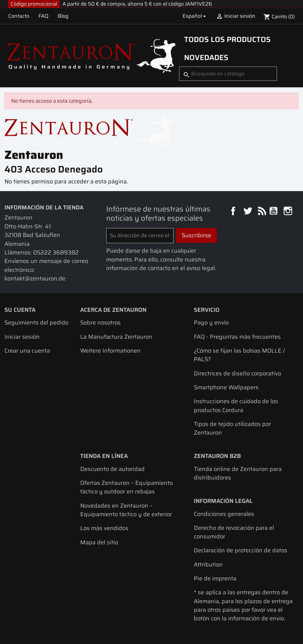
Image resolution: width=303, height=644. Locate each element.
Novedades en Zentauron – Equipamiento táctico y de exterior (126, 510)
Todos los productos (227, 39)
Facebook (234, 212)
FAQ (43, 16)
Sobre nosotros (100, 323)
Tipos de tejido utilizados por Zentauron (232, 428)
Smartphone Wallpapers (226, 387)
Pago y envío (211, 323)
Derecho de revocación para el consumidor (234, 532)
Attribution (208, 565)
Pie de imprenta (215, 578)
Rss (261, 212)
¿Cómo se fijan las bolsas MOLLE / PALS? (239, 355)
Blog (63, 16)
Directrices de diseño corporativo (237, 373)
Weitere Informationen (110, 351)
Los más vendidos (104, 528)
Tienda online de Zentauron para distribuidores (238, 473)
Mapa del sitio (99, 542)
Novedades (206, 57)
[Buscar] (228, 74)
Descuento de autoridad (112, 469)
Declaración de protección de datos (241, 550)
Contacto (19, 16)
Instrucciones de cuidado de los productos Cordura (236, 406)
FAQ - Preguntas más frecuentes (237, 337)
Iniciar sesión (22, 337)
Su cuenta (20, 310)
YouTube (274, 212)
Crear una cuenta (27, 351)
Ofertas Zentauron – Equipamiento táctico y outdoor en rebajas (126, 487)
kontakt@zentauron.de (35, 279)
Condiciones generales (224, 514)
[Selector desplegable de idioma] (195, 16)
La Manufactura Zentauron (116, 337)
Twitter (248, 212)
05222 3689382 (56, 252)
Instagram (289, 212)
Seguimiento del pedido (36, 323)
